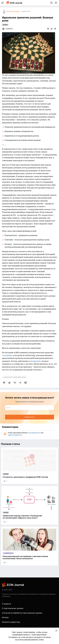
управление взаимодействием (15, 377)
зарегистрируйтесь (15, 435)
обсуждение (35, 361)
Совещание (7, 355)
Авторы (5, 617)
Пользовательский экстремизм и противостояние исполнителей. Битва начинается (25, 557)
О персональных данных (13, 608)
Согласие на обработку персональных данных (22, 613)
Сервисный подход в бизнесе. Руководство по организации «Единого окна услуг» (22, 517)
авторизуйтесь (35, 433)
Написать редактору (11, 622)
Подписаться (29, 417)
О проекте (6, 604)
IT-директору (8, 553)
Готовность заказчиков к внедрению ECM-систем (25, 477)
